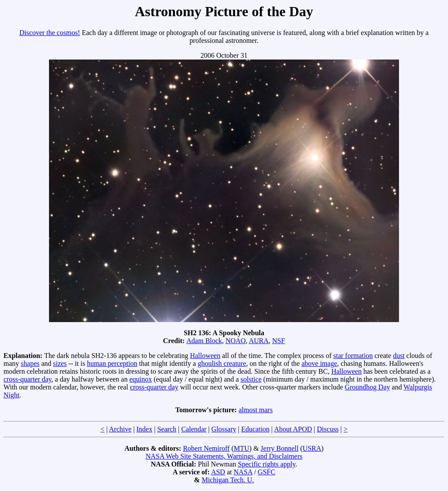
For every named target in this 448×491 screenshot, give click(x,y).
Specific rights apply (267, 464)
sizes (60, 363)
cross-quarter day (28, 379)
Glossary (224, 429)
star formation (353, 356)
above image (319, 363)
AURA (259, 341)
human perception (112, 363)
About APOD (293, 429)
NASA (243, 472)
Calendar (194, 429)
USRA (312, 448)
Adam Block (204, 341)
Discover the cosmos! (50, 33)
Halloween (205, 356)
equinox (141, 379)
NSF (278, 341)
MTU (241, 448)
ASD (218, 472)
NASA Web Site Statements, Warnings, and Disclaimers (224, 456)
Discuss (328, 429)
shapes (30, 363)
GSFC (266, 472)
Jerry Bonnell (280, 448)
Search (167, 429)
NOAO (235, 341)
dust (399, 356)
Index (144, 429)
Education (255, 429)
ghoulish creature (222, 363)
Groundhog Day (367, 387)
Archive (120, 429)
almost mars (255, 410)
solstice (251, 379)
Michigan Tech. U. (228, 480)
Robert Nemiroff (206, 448)
